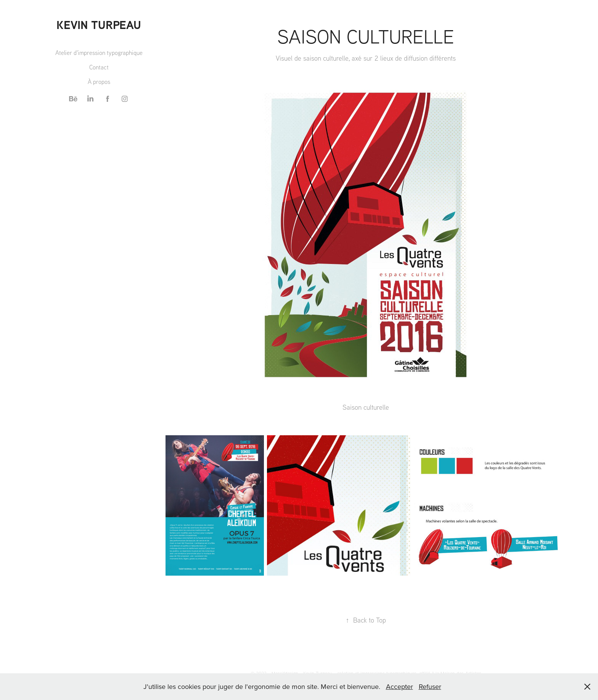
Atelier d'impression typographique (99, 53)
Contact (99, 67)
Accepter (399, 686)
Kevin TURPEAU (99, 25)
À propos (99, 82)
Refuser (430, 686)
